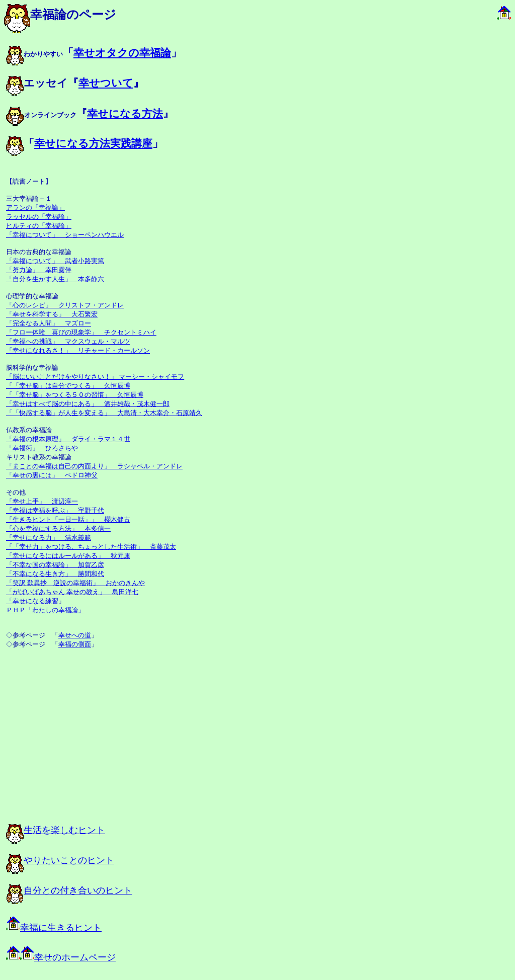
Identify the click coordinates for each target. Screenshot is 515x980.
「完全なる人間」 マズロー (49, 323)
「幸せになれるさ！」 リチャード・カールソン (78, 350)
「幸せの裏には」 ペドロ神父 (52, 475)
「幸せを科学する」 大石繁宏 (52, 314)
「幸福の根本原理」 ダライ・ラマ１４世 (68, 439)
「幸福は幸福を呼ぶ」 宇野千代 (55, 510)
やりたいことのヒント (60, 860)
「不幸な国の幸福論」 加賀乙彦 (55, 565)
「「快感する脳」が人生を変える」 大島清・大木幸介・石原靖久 (104, 413)
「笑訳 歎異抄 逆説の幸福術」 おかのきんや (75, 583)
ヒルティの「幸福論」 (39, 226)
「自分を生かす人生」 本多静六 (55, 279)
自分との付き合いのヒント (69, 890)
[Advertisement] (117, 742)
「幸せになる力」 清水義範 (49, 538)
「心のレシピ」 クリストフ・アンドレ (65, 305)
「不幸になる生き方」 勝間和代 (55, 574)
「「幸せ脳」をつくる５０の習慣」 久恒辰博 (75, 395)
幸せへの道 (75, 635)
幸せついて (106, 83)
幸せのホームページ (61, 957)
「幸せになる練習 (32, 601)
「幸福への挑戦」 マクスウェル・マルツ (68, 341)
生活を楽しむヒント (56, 830)
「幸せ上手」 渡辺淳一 (42, 501)
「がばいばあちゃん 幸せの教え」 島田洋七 (72, 592)
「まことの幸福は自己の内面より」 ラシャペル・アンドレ (94, 466)
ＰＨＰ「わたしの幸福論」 (45, 610)
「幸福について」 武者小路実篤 (55, 261)
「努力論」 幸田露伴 (39, 270)
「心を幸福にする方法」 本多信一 (58, 528)
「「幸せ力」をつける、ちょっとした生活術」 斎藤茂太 (91, 547)
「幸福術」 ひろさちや (42, 448)
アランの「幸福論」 (35, 208)
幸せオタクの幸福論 (122, 53)
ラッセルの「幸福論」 (39, 217)
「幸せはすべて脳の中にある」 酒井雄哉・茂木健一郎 (88, 404)
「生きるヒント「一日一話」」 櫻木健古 (68, 519)
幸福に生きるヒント (54, 928)
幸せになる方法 (125, 114)
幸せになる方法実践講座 (93, 143)
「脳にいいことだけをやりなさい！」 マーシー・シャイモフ (95, 377)
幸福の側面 (75, 644)
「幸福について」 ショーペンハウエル (65, 235)
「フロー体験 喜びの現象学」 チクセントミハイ (81, 332)
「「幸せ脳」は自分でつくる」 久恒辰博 (68, 386)
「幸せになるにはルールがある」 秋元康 (68, 556)
